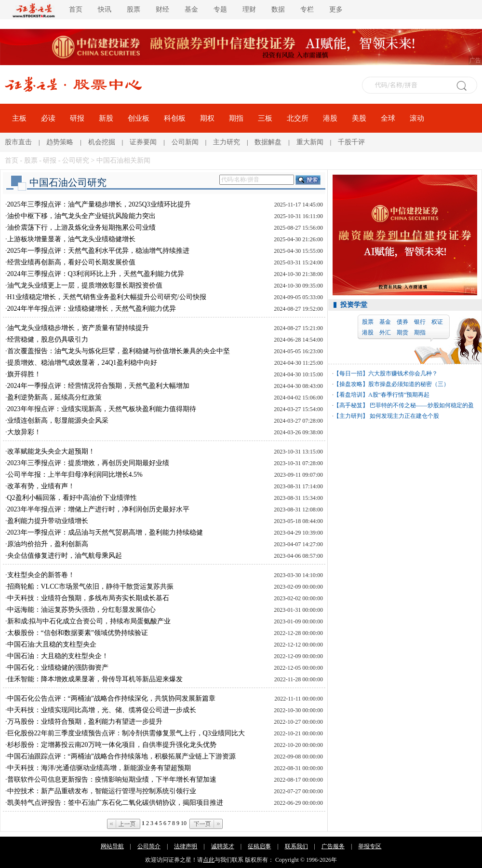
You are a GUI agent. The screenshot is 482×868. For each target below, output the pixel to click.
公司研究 (76, 160)
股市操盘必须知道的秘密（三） (409, 384)
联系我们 (296, 846)
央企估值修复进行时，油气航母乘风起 (65, 556)
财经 (162, 9)
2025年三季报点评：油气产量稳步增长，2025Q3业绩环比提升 (99, 204)
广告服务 (333, 846)
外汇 (385, 332)
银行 (420, 322)
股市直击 (18, 142)
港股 (330, 118)
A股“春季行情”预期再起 (399, 395)
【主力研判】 (351, 416)
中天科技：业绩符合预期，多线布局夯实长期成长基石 (88, 598)
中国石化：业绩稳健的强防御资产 (58, 668)
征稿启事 (259, 846)
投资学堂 (354, 305)
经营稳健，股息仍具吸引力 (48, 339)
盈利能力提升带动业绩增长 (48, 521)
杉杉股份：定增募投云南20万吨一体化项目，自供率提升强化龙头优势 (112, 745)
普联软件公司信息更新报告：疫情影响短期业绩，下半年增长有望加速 (112, 779)
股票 (134, 9)
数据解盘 (268, 142)
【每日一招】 (351, 373)
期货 (402, 332)
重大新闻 (310, 142)
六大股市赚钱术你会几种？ (403, 373)
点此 (209, 860)
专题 (220, 9)
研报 (77, 118)
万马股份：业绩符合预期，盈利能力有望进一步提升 (85, 722)
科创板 (175, 118)
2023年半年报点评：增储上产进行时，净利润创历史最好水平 (98, 509)
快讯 (105, 9)
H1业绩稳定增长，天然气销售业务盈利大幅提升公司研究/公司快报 (107, 297)
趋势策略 (60, 142)
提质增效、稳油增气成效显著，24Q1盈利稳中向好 (82, 363)
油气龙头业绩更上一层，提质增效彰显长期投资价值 (85, 285)
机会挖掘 (102, 142)
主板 (19, 118)
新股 (106, 118)
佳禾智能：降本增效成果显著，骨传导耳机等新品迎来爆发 (95, 679)
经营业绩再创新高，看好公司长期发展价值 (71, 262)
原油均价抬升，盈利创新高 (48, 544)
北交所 (298, 118)
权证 (437, 322)
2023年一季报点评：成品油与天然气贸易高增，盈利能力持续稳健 (105, 532)
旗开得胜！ (24, 374)
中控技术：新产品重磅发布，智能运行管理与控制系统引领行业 (102, 791)
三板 (265, 118)
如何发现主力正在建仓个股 (404, 416)
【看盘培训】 (351, 395)
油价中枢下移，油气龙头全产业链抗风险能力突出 (81, 216)
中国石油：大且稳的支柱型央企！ (58, 656)
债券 (402, 322)
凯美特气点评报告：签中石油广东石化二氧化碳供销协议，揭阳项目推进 (115, 803)
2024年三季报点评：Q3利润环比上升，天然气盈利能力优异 (96, 274)
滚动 (417, 118)
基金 (191, 9)
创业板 (139, 118)
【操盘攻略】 (351, 384)
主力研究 (227, 142)
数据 (278, 9)
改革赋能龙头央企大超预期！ (51, 451)
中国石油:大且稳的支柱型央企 (52, 644)
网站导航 (112, 846)
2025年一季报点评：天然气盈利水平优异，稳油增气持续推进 (98, 251)
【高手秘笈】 (351, 405)
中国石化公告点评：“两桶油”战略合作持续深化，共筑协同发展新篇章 (111, 698)
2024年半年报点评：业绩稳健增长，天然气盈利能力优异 (92, 309)
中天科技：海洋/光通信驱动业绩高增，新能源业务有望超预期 (99, 768)
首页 (76, 9)
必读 (48, 118)
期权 (207, 118)
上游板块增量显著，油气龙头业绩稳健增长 (71, 239)
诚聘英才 (223, 846)
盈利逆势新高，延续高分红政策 (54, 397)
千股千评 (351, 142)
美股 (359, 118)
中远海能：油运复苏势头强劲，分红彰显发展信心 (81, 610)
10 (184, 823)
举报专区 (370, 846)
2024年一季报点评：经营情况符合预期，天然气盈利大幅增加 (98, 386)
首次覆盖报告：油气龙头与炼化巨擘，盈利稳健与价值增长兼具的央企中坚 (119, 351)
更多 (336, 9)
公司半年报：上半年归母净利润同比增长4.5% (75, 475)
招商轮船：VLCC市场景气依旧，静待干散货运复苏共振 (90, 586)
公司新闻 (185, 142)
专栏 (307, 9)
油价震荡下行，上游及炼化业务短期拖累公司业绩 (81, 227)
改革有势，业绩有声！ (41, 486)
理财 (249, 9)
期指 (236, 118)
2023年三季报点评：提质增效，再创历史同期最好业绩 (88, 463)
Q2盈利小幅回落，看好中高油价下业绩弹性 (72, 498)
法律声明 (186, 846)
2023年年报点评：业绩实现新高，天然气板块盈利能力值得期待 (102, 409)
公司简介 (149, 846)
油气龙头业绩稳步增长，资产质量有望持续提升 (78, 328)
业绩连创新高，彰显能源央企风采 (58, 420)
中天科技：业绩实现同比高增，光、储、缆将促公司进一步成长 (102, 710)
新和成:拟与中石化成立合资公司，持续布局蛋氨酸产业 (89, 621)
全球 (388, 118)
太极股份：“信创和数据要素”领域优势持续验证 (78, 633)
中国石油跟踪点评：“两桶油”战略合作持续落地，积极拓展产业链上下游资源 (121, 756)
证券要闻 (143, 142)
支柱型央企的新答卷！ (41, 575)
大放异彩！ (24, 432)
